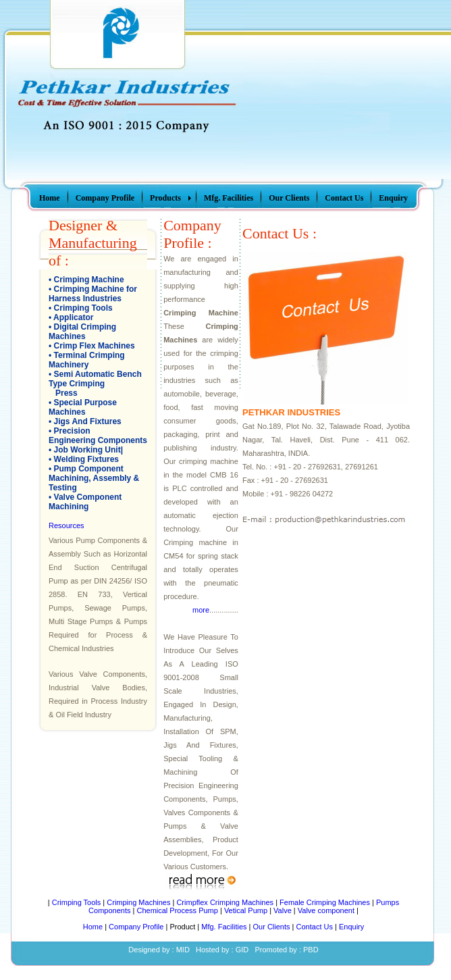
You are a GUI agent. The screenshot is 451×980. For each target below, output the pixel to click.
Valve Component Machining (85, 502)
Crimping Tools (83, 308)
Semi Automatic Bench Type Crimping (95, 379)
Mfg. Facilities (224, 927)
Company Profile (136, 927)
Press (67, 393)
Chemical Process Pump (177, 910)
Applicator (73, 317)
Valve (283, 910)
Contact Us (315, 927)
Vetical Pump (246, 910)
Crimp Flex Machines (95, 346)
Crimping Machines (138, 902)
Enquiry (351, 927)
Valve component (326, 910)
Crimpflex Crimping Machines (225, 902)
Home (93, 927)
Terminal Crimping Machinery (87, 360)
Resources (67, 525)
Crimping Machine (89, 280)
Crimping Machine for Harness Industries (93, 294)
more (201, 610)
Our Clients (272, 927)
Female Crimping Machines (325, 902)
